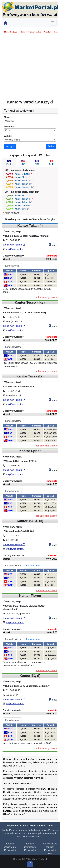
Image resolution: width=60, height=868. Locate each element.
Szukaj (51, 146)
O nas (50, 826)
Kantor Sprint (21, 209)
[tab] (9, 163)
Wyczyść (10, 146)
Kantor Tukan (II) (23, 181)
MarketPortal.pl (11, 32)
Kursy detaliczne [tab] (13, 347)
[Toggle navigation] (53, 23)
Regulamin (13, 826)
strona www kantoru (14, 245)
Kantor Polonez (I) (24, 187)
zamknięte (52, 256)
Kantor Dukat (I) (23, 174)
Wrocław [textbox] (10, 121)
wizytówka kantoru (15, 249)
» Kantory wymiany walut (30, 32)
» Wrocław (47, 32)
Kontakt (24, 826)
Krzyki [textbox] (8, 130)
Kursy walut (10, 850)
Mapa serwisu (38, 826)
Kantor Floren (21, 177)
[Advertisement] (30, 67)
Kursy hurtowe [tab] (12, 266)
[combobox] (30, 121)
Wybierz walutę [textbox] (13, 140)
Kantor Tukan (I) (23, 184)
